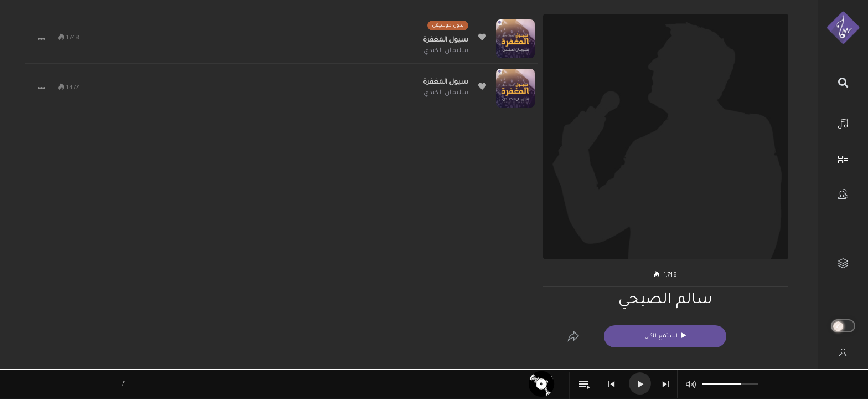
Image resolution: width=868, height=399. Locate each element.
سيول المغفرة (446, 40)
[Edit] (573, 336)
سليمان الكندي (446, 51)
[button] (42, 39)
